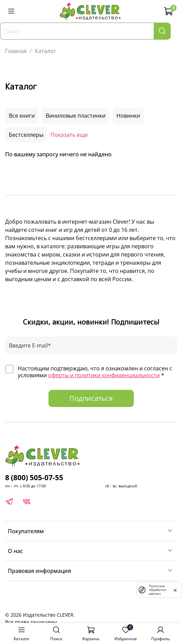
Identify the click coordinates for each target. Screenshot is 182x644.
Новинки (128, 116)
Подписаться (91, 398)
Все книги (22, 116)
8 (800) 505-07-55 (34, 477)
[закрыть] (175, 590)
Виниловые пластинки (76, 116)
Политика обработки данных (158, 590)
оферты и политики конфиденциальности (104, 375)
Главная (16, 51)
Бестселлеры (26, 135)
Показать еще (69, 135)
